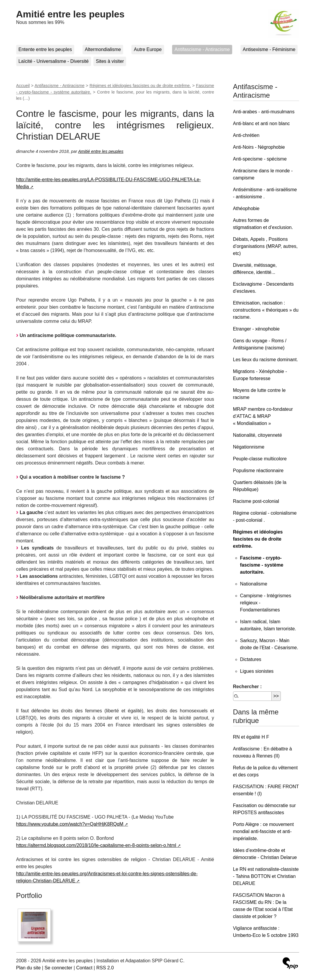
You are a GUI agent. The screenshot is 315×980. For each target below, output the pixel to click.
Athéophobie (246, 208)
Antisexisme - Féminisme (269, 49)
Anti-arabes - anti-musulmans (264, 112)
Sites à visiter (110, 61)
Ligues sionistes (257, 671)
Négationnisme (249, 447)
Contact (84, 968)
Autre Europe (148, 49)
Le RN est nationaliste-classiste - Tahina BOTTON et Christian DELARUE (266, 876)
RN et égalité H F (251, 737)
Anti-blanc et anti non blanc (262, 123)
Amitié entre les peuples (70, 14)
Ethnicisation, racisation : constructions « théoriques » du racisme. (266, 310)
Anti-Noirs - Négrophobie (259, 147)
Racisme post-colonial (256, 501)
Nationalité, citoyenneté (258, 435)
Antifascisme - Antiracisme (202, 49)
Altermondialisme (103, 49)
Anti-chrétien (246, 135)
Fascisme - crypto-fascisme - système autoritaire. (262, 565)
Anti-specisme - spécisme (260, 159)
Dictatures (251, 659)
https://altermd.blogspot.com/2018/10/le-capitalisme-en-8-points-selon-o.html (96, 845)
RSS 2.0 (105, 968)
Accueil (23, 86)
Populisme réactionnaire (258, 471)
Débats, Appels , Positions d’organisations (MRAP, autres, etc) (265, 246)
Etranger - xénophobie (256, 329)
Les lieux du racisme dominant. (266, 360)
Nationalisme (254, 584)
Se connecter (58, 968)
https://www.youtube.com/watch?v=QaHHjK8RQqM (70, 824)
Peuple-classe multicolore (260, 459)
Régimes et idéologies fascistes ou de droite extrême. (140, 86)
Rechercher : (248, 687)
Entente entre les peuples (45, 49)
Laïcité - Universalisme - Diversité (54, 61)
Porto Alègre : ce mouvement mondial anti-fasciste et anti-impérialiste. (263, 831)
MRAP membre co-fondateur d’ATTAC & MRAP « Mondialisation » (263, 416)
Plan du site (29, 968)
